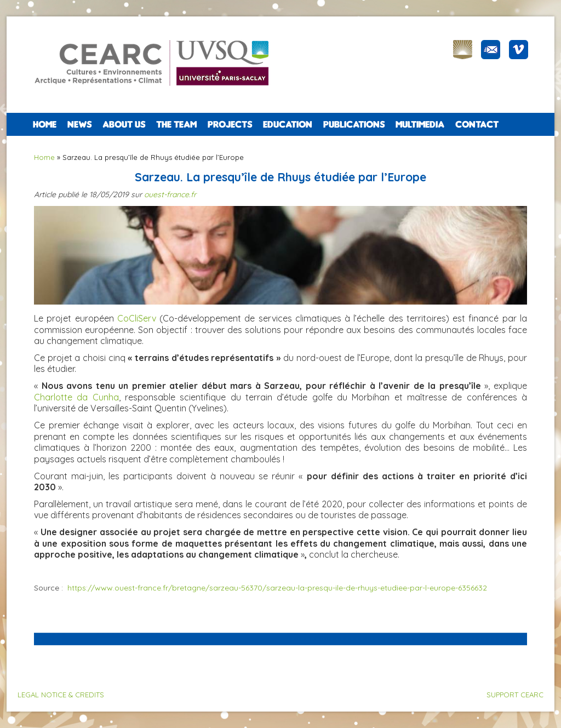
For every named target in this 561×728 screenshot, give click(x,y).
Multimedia (420, 124)
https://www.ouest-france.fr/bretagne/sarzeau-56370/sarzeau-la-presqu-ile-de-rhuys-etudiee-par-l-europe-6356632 (277, 588)
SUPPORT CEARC (515, 695)
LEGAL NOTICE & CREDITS (61, 695)
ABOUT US (124, 124)
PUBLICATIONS (354, 124)
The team (176, 124)
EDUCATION (288, 124)
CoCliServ (137, 318)
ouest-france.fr (170, 194)
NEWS (79, 124)
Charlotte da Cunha (76, 397)
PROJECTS (230, 124)
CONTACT (477, 124)
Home (45, 124)
